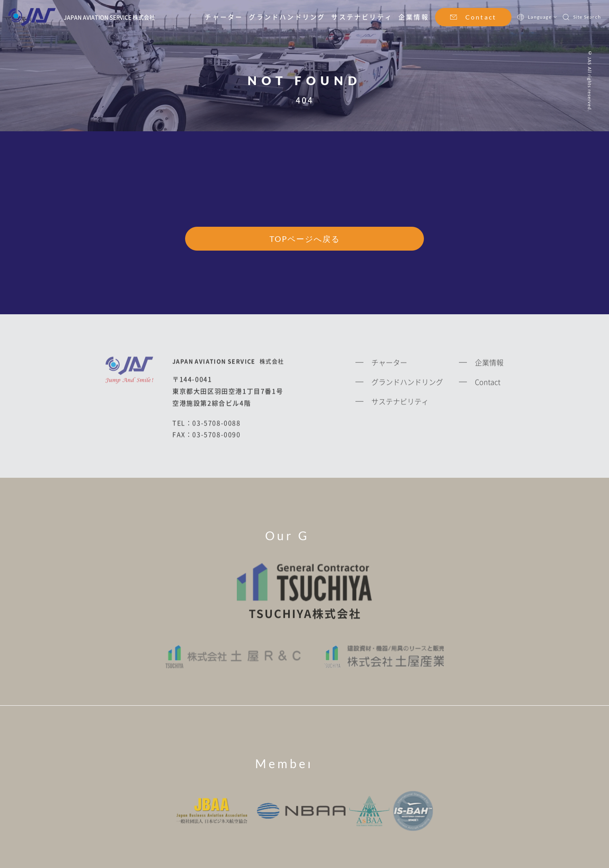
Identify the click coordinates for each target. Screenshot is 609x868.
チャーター (224, 17)
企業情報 (414, 17)
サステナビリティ (362, 17)
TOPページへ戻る (305, 239)
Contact (481, 17)
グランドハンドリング (287, 17)
